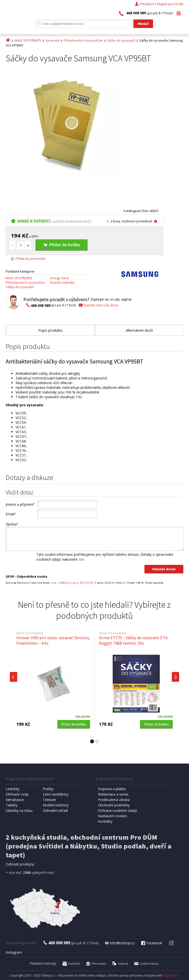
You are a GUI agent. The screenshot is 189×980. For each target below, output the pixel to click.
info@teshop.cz (120, 943)
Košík (179, 4)
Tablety (12, 805)
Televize (49, 800)
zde (81, 559)
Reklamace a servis (113, 794)
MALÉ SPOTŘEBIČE (28, 40)
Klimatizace (15, 800)
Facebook (151, 943)
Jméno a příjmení (20, 504)
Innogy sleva (60, 278)
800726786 (87, 583)
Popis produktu (50, 330)
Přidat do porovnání (28, 259)
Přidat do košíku (62, 245)
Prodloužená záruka (114, 800)
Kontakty (105, 821)
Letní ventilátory (56, 794)
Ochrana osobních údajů (118, 810)
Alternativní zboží (139, 330)
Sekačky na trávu (19, 810)
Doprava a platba (112, 789)
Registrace (165, 4)
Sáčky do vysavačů (121, 40)
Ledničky (13, 789)
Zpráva (12, 524)
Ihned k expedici (62, 282)
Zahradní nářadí (55, 810)
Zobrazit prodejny (20, 864)
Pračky (48, 789)
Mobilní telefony (56, 805)
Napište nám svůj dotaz (98, 305)
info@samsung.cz (68, 583)
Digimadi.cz (171, 975)
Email (11, 514)
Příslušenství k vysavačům (83, 40)
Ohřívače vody (17, 794)
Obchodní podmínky (114, 805)
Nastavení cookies (113, 816)
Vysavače (53, 40)
